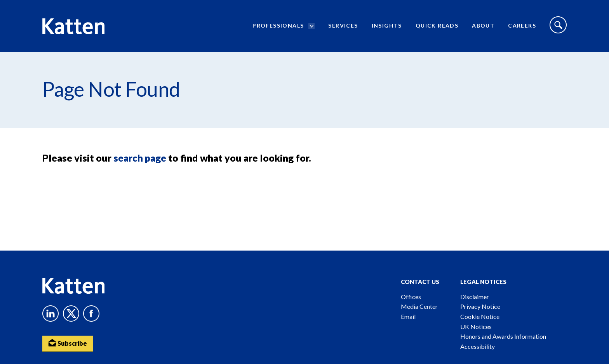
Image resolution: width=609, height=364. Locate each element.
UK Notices (476, 327)
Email (408, 316)
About (483, 25)
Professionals (278, 25)
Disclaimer (475, 297)
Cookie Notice (480, 316)
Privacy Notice (480, 306)
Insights (387, 25)
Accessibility (478, 346)
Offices (411, 297)
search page (140, 158)
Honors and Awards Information (503, 336)
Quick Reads (437, 25)
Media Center (419, 306)
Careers (522, 25)
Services (343, 25)
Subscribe (68, 343)
